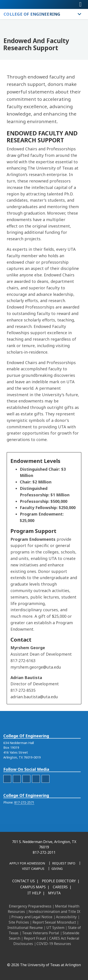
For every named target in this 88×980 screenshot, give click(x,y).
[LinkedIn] (26, 955)
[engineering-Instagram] (17, 797)
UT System (55, 928)
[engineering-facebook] (7, 797)
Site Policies (19, 922)
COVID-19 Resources (54, 944)
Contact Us (24, 881)
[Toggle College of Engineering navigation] (80, 14)
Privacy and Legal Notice (32, 917)
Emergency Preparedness (30, 906)
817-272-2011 (44, 852)
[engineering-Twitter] (36, 797)
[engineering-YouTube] (46, 797)
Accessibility (66, 917)
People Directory (59, 881)
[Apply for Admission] (27, 864)
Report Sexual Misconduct (54, 922)
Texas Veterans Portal (41, 933)
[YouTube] (55, 955)
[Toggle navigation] (80, 4)
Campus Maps (33, 887)
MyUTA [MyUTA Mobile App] (54, 893)
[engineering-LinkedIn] (26, 797)
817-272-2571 (24, 821)
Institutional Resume (25, 928)
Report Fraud (35, 938)
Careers (60, 887)
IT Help (34, 893)
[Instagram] (36, 955)
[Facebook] (16, 955)
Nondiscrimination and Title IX (54, 912)
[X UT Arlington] (45, 955)
